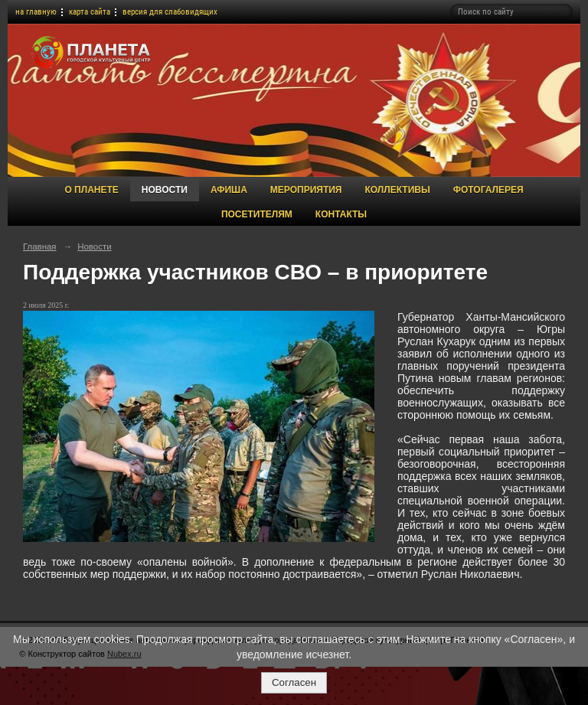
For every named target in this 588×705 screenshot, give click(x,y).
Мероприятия (306, 190)
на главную (36, 12)
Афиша (229, 190)
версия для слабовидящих (170, 12)
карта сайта (90, 12)
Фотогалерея (488, 190)
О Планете (91, 190)
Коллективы (397, 190)
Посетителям (257, 214)
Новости (165, 190)
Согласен (294, 682)
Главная (40, 246)
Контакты (341, 214)
